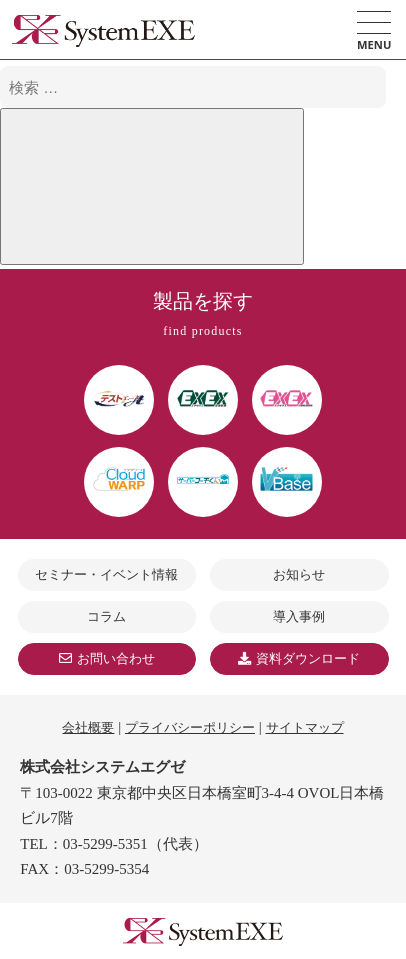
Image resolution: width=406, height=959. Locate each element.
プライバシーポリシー (190, 727)
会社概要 (88, 727)
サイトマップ (305, 727)
